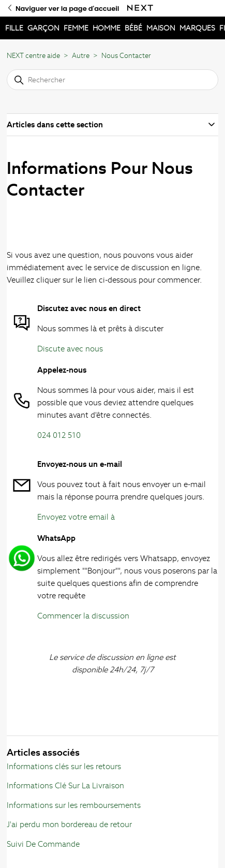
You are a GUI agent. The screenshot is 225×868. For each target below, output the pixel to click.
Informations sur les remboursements (74, 805)
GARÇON (43, 28)
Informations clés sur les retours (64, 766)
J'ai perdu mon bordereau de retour (69, 824)
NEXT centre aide (33, 56)
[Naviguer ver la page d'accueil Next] (140, 8)
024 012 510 (59, 435)
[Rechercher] (113, 80)
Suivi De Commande (43, 844)
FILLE (14, 28)
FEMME (76, 28)
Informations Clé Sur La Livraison (65, 785)
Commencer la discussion (83, 616)
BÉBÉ (133, 28)
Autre (81, 56)
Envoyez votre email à (76, 517)
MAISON (161, 28)
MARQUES (197, 28)
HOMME (107, 28)
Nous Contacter (126, 56)
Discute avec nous (70, 349)
